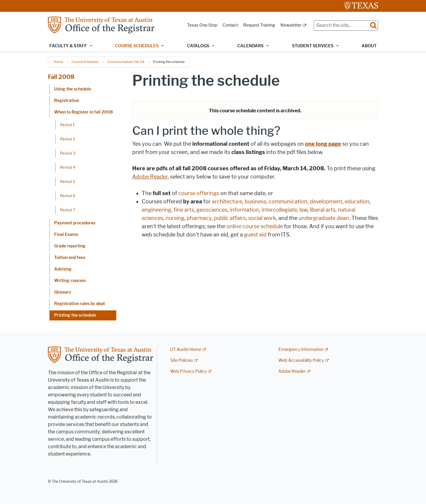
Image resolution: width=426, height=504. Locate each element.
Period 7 (68, 210)
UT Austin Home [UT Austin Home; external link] (186, 350)
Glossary (63, 292)
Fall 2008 (61, 77)
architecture (227, 202)
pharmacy (199, 218)
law (303, 210)
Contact (230, 25)
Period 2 (68, 139)
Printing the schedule (75, 315)
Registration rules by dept (80, 304)
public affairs (230, 218)
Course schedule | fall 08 (126, 62)
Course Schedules (85, 62)
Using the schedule (73, 89)
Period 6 (68, 196)
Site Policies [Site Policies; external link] (181, 360)
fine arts (184, 210)
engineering (156, 210)
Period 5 (68, 181)
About (369, 46)
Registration (67, 101)
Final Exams (66, 235)
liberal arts (323, 210)
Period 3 (68, 153)
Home (58, 62)
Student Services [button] (313, 46)
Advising (63, 269)
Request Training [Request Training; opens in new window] (259, 25)
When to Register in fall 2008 (83, 112)
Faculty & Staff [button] (68, 46)
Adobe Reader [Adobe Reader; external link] (292, 371)
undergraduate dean (324, 218)
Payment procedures (75, 223)
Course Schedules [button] (137, 46)
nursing (175, 218)
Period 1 (67, 125)
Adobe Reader (150, 177)
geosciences (212, 210)
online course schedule (255, 226)
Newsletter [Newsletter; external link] (291, 25)
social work (262, 218)
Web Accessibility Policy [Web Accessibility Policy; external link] (301, 360)
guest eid (255, 235)
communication (288, 202)
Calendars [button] (250, 46)
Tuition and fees (70, 258)
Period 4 (68, 167)
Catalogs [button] (198, 46)
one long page (323, 144)
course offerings (199, 193)
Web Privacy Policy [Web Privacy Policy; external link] (188, 371)
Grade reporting (70, 246)
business (255, 202)
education (357, 202)
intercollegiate (279, 210)
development (326, 202)
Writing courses (70, 281)
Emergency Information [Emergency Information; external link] (301, 350)
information (245, 210)
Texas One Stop (202, 25)
